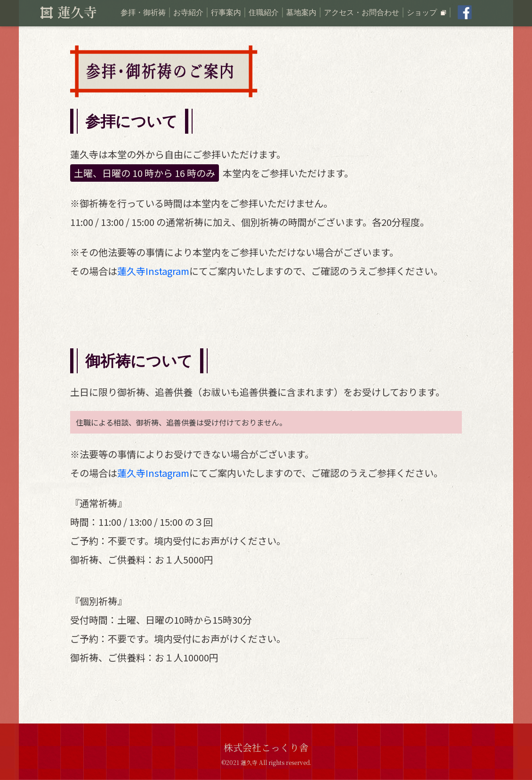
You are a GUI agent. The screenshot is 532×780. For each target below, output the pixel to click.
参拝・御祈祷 (143, 12)
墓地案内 (301, 12)
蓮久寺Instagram (153, 271)
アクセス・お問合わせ (362, 12)
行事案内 (226, 12)
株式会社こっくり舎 (266, 747)
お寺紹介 (188, 12)
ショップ (427, 13)
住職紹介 (264, 12)
